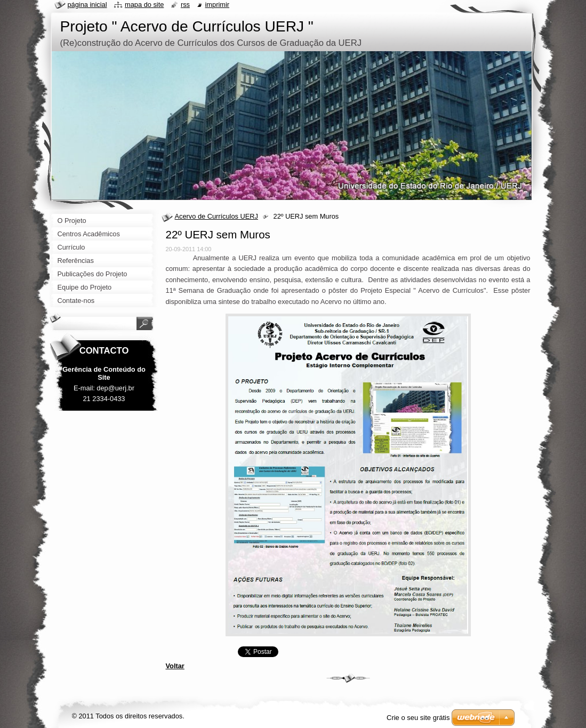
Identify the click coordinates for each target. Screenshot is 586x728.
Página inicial (87, 5)
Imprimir (218, 5)
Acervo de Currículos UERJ (216, 216)
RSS (185, 5)
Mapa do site (144, 5)
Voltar (175, 666)
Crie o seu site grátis (418, 718)
